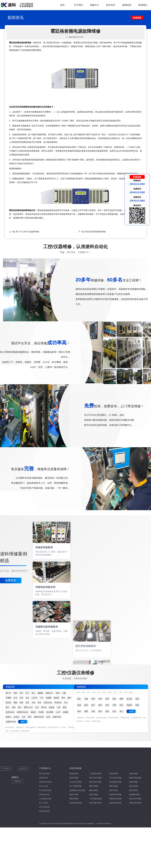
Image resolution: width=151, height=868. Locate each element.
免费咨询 (11, 580)
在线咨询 (17, 781)
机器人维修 (43, 786)
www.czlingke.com (82, 824)
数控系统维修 (44, 774)
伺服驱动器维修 (45, 782)
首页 (62, 5)
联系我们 (143, 5)
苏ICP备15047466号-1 (104, 824)
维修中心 (95, 5)
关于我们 (79, 5)
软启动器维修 (44, 807)
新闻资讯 (127, 5)
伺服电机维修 (44, 794)
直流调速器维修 (45, 790)
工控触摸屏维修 (45, 799)
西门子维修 (43, 803)
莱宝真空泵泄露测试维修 (95, 232)
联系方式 (23, 769)
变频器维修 (43, 778)
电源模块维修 (44, 811)
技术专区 (111, 5)
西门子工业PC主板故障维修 (27, 232)
